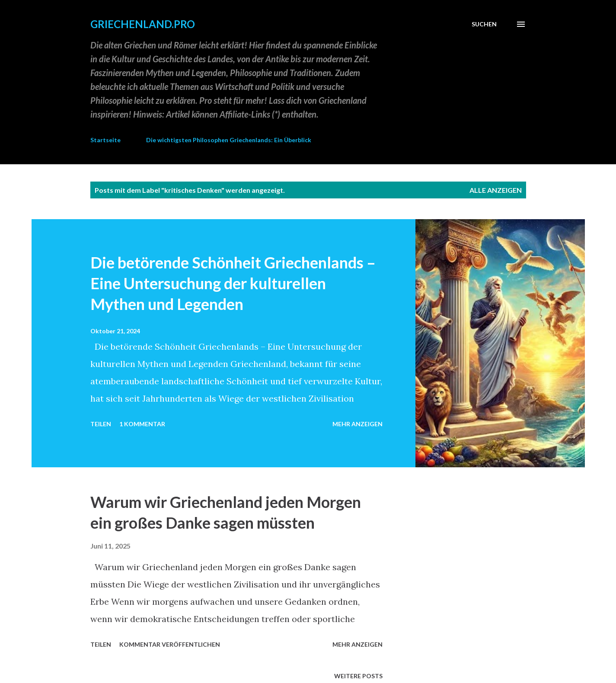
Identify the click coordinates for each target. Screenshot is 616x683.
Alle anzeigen (496, 190)
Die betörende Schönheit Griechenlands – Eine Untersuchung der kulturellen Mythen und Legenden (233, 283)
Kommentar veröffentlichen (170, 644)
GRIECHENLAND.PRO (143, 24)
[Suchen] (484, 24)
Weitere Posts (358, 676)
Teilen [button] (101, 424)
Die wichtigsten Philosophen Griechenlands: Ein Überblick (229, 140)
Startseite (105, 140)
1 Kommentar (142, 424)
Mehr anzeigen (357, 424)
